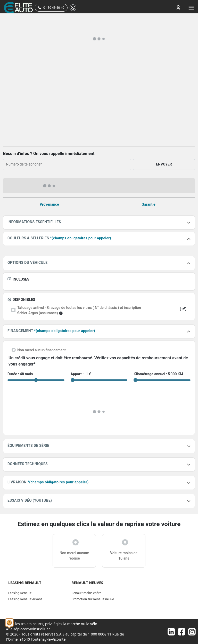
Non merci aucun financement (42, 350)
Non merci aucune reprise (74, 556)
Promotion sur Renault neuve (93, 599)
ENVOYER (164, 164)
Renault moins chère (86, 593)
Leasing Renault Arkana (25, 599)
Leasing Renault (20, 593)
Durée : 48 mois (20, 374)
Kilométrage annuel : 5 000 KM (158, 374)
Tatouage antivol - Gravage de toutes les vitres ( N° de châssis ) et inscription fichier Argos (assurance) (79, 310)
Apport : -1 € (81, 374)
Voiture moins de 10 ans (124, 556)
